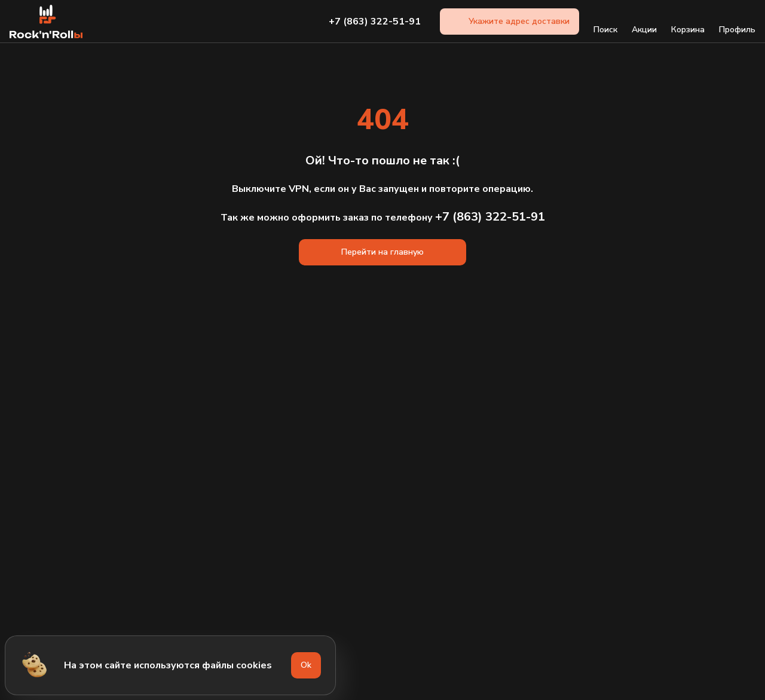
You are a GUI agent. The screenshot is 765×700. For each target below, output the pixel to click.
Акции (644, 22)
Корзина (688, 22)
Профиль (737, 22)
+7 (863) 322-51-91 (375, 22)
